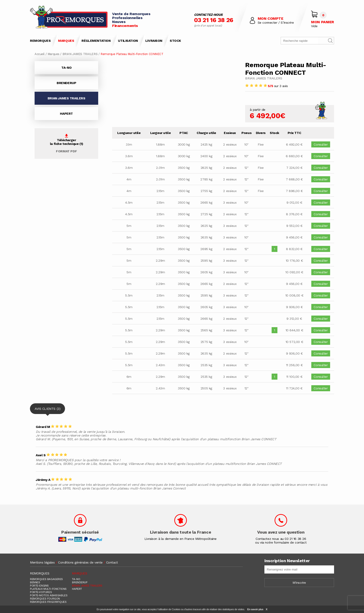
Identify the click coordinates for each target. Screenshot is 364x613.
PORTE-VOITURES (41, 592)
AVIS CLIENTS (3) (47, 410)
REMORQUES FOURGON (45, 599)
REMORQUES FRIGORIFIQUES (48, 602)
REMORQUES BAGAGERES (46, 579)
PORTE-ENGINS (39, 586)
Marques (54, 54)
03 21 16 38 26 (214, 20)
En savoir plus (255, 609)
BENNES (35, 582)
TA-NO (66, 68)
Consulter (321, 144)
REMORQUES (40, 41)
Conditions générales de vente (80, 562)
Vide (314, 26)
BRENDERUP (66, 83)
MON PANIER (323, 22)
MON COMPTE (271, 18)
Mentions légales (42, 562)
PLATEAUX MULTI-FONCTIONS (48, 589)
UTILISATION (128, 41)
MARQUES (66, 41)
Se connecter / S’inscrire (276, 23)
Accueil (40, 54)
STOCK (175, 41)
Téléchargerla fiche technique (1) (67, 143)
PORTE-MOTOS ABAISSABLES (49, 595)
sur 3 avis (266, 86)
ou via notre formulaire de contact (281, 542)
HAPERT (66, 114)
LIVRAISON (154, 41)
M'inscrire (299, 583)
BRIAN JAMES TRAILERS (80, 54)
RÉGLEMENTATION (96, 41)
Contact (112, 562)
